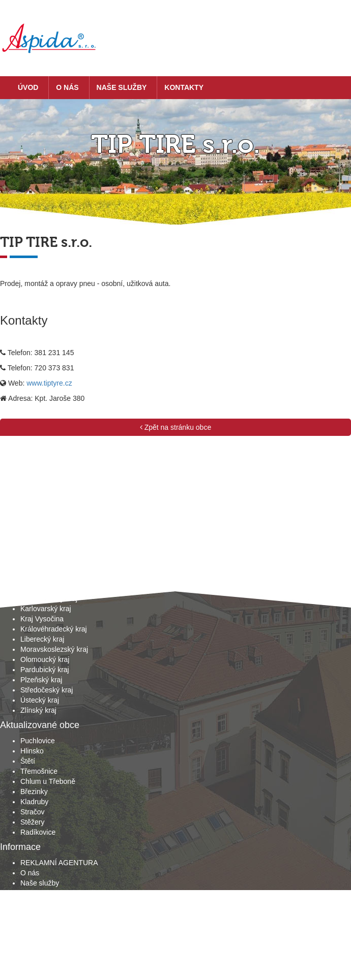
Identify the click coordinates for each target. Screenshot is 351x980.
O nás (67, 87)
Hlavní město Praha (52, 578)
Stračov (32, 812)
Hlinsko (32, 751)
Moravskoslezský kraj (54, 649)
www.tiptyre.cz (49, 383)
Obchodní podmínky (52, 903)
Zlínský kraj (38, 710)
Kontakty (184, 87)
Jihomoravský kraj (49, 598)
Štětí (28, 761)
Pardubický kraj (45, 670)
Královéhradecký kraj (54, 629)
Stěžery (32, 822)
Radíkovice (38, 832)
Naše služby (122, 87)
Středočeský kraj (47, 690)
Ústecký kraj (40, 700)
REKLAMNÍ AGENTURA (59, 863)
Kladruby (34, 802)
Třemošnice (39, 771)
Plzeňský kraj (41, 680)
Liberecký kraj (42, 639)
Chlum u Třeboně (48, 781)
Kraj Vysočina (42, 619)
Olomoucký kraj (45, 659)
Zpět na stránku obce (175, 427)
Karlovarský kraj (46, 609)
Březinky (34, 792)
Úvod (28, 87)
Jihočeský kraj (43, 588)
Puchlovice (38, 741)
